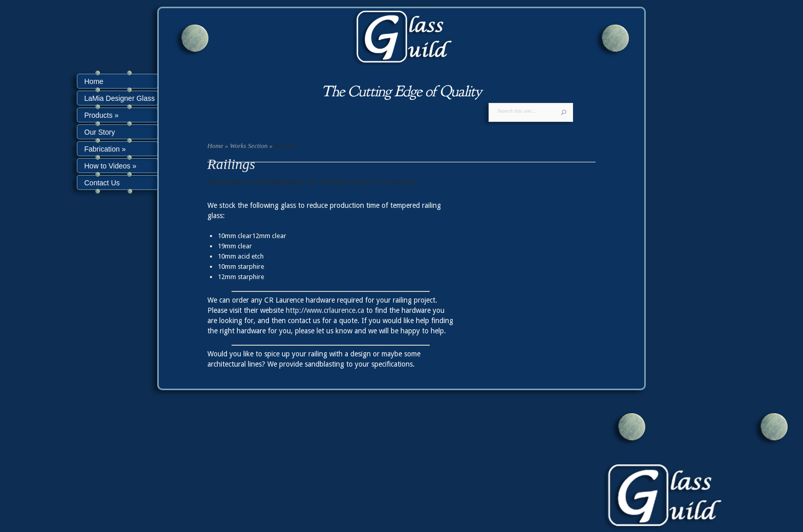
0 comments (399, 182)
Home (215, 146)
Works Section (249, 146)
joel (247, 182)
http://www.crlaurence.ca (325, 310)
